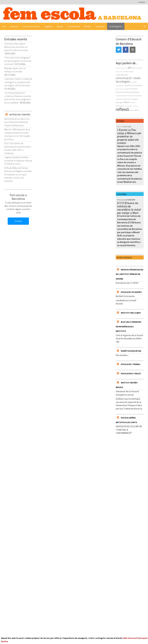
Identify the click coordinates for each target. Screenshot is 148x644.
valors (137, 110)
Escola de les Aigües (131, 292)
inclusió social (121, 96)
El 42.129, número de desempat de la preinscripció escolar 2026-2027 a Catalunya (18, 148)
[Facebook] (126, 50)
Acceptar (144, 638)
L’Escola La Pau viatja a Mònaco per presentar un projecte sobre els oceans (16, 47)
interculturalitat (121, 99)
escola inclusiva (121, 89)
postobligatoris (129, 106)
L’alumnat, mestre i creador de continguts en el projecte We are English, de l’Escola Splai (18, 82)
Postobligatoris (116, 26)
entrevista (138, 85)
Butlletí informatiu (125, 296)
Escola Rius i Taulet (131, 373)
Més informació (131, 638)
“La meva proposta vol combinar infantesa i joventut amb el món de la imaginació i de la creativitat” (18, 98)
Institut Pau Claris (131, 313)
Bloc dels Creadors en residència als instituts (128, 326)
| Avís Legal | (83, 613)
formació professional (124, 92)
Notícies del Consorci (20, 115)
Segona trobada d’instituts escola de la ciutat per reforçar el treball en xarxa (18, 161)
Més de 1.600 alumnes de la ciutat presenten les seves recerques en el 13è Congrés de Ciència (17, 134)
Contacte (142, 2)
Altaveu (60, 26)
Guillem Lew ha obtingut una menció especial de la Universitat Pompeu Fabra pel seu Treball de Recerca (129, 404)
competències (122, 75)
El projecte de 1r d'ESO (127, 283)
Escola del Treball (131, 364)
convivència (120, 85)
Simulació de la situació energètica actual (127, 393)
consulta (133, 82)
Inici (4, 26)
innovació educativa (134, 96)
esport (128, 89)
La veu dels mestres (31, 26)
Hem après (100, 26)
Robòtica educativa (131, 351)
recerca (137, 106)
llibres (127, 102)
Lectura (129, 99)
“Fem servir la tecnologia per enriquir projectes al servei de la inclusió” (18, 61)
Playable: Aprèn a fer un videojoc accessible (15, 70)
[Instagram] (133, 50)
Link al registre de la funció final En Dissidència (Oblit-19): (129, 339)
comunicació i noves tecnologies (128, 80)
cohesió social (128, 71)
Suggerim (48, 26)
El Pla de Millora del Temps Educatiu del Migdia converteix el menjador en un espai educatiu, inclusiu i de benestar (18, 175)
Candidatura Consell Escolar (126, 302)
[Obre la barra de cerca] (145, 26)
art (130, 68)
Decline (4, 641)
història (136, 92)
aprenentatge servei (122, 68)
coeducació (119, 72)
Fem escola (122, 200)
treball (132, 110)
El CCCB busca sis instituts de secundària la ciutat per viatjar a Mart (129, 208)
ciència (134, 68)
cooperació (129, 85)
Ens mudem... (122, 355)
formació (134, 89)
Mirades (88, 26)
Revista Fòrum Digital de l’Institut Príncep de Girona (130, 274)
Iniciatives (14, 26)
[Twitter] (119, 50)
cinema (140, 68)
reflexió (122, 109)
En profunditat (74, 26)
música (133, 102)
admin (120, 127)
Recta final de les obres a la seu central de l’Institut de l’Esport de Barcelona (17, 122)
